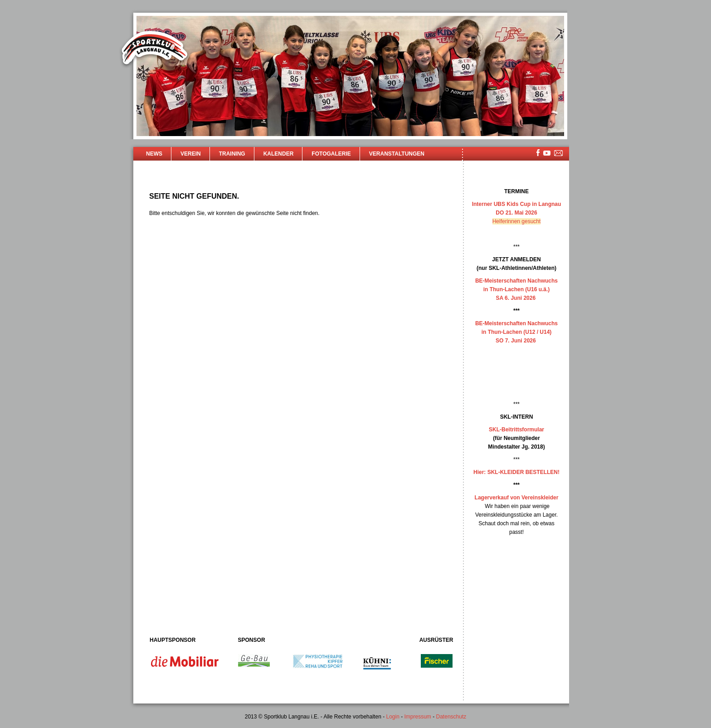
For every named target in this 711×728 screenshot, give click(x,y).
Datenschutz (451, 717)
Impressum (418, 717)
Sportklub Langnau (155, 49)
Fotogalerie (331, 154)
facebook (538, 153)
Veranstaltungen (397, 154)
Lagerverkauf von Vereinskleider (517, 498)
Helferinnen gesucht (517, 221)
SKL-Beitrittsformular (516, 430)
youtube (547, 153)
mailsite (559, 154)
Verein (191, 154)
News (154, 154)
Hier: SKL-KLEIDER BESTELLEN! (516, 472)
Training (232, 154)
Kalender (279, 154)
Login (392, 717)
